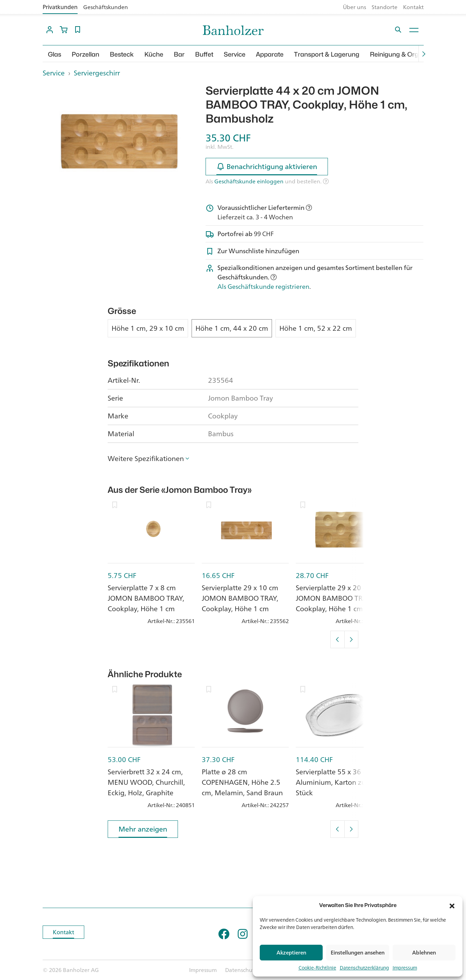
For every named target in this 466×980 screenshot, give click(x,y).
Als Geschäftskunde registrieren (263, 286)
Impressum (405, 968)
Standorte (385, 7)
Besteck (122, 54)
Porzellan (85, 54)
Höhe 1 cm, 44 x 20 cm (232, 328)
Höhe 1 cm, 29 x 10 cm (148, 328)
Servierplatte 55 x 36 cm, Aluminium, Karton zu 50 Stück (336, 782)
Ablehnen (424, 953)
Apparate (270, 54)
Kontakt (413, 7)
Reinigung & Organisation (408, 54)
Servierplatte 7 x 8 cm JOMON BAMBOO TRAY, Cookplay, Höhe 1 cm (146, 598)
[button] (452, 905)
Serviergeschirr (97, 73)
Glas (55, 54)
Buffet (204, 54)
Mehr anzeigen (143, 830)
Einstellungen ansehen (358, 953)
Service (235, 54)
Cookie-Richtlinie (317, 968)
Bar (179, 54)
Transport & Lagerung (327, 54)
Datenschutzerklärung (364, 968)
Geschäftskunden (106, 7)
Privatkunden (60, 7)
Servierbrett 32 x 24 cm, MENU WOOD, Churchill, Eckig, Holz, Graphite (146, 782)
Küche (154, 54)
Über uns (354, 7)
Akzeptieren (291, 953)
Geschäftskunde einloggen (249, 181)
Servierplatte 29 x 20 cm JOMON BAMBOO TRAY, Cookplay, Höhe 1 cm (334, 598)
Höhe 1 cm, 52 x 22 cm (316, 328)
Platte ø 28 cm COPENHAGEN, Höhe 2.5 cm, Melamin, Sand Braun (242, 782)
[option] (119, 141)
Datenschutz (241, 970)
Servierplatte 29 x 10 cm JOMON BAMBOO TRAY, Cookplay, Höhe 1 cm (240, 598)
